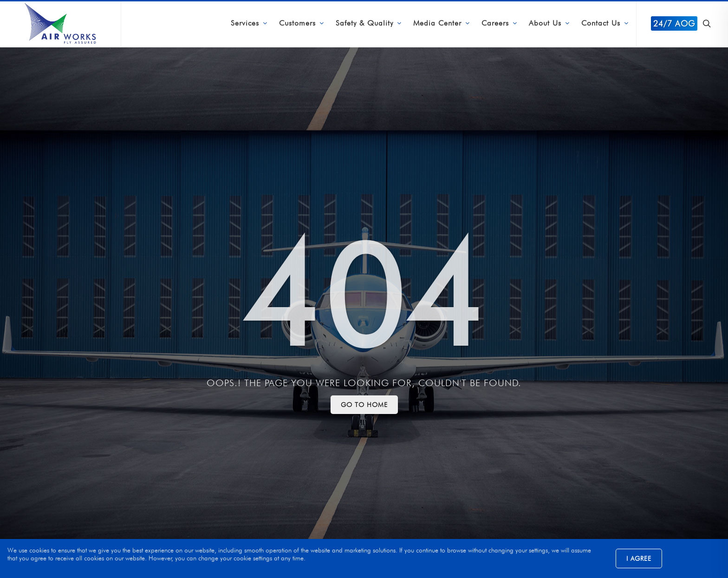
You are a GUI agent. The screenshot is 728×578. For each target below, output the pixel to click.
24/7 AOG (674, 23)
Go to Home (364, 405)
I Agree (639, 558)
